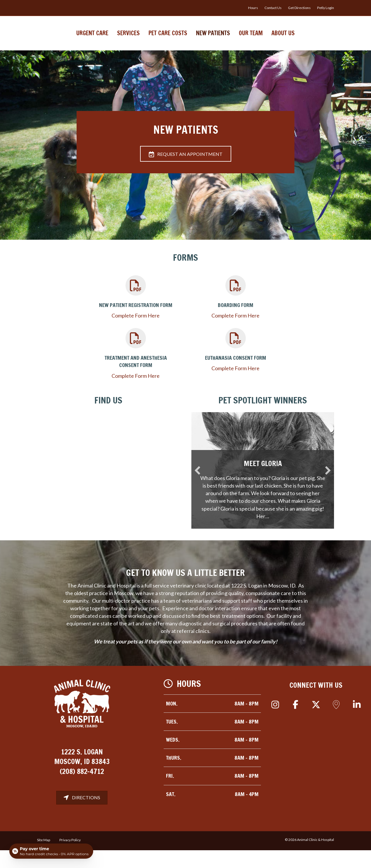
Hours (253, 8)
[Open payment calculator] (51, 851)
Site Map (44, 858)
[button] (275, 722)
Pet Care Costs (134, 42)
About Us (317, 42)
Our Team (284, 42)
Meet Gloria (270, 481)
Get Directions (299, 8)
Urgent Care (59, 42)
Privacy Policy (70, 858)
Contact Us (273, 8)
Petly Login (326, 8)
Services (95, 42)
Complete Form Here (136, 333)
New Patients (247, 42)
